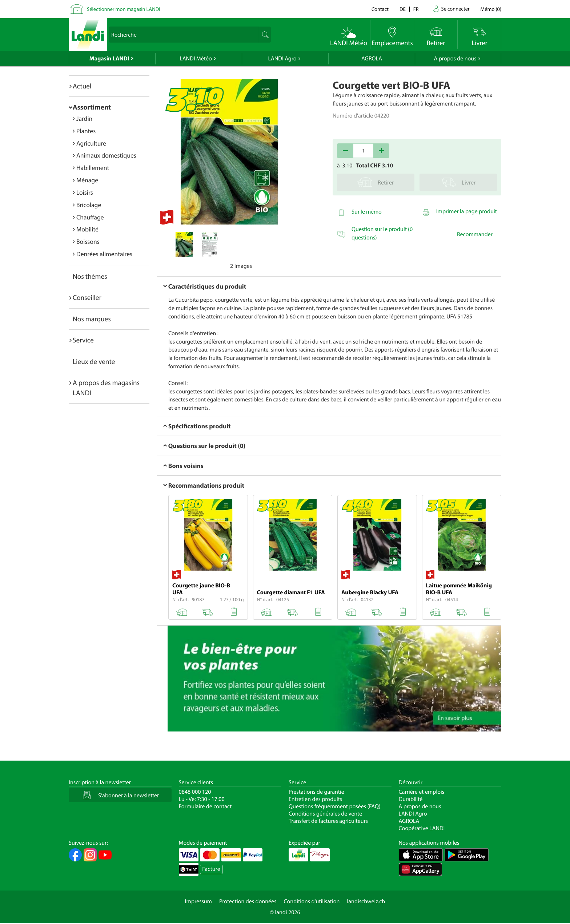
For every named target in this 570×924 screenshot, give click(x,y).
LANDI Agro (282, 59)
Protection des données (248, 901)
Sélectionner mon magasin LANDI (124, 9)
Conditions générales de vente (325, 814)
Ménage (87, 180)
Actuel (82, 86)
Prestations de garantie (316, 792)
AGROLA (372, 59)
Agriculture (91, 143)
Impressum (198, 901)
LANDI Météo (196, 59)
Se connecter (455, 9)
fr (416, 9)
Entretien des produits (315, 799)
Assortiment (92, 107)
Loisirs (85, 192)
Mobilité (87, 229)
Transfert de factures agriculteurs (328, 821)
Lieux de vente (94, 361)
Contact (380, 9)
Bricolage (89, 205)
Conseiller (87, 297)
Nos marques (92, 319)
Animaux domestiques (106, 155)
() (491, 9)
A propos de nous (455, 59)
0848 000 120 (195, 792)
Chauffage (90, 217)
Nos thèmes (90, 276)
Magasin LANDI (109, 59)
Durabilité (411, 799)
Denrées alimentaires (104, 254)
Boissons (88, 241)
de (403, 9)
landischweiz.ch (366, 901)
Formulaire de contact (205, 806)
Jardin (84, 118)
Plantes (86, 131)
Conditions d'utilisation (312, 901)
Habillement (93, 168)
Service (83, 340)
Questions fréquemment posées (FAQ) (335, 806)
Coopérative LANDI (422, 828)
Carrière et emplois (422, 792)
